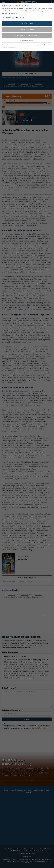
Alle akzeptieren (27, 23)
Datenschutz (48, 45)
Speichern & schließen (27, 29)
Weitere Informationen (27, 40)
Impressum (40, 45)
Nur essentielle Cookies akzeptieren (27, 35)
